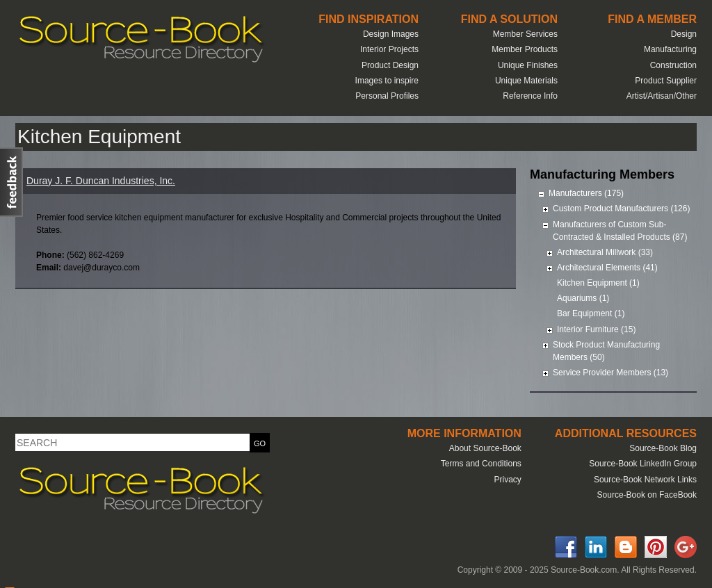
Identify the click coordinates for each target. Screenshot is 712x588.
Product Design (390, 65)
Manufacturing (670, 49)
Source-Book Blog (663, 448)
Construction (673, 65)
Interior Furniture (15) (596, 329)
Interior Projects (389, 49)
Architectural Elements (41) (607, 268)
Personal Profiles (387, 96)
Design (684, 34)
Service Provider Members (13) (610, 373)
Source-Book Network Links (645, 480)
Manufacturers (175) (586, 193)
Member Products (525, 49)
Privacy (507, 480)
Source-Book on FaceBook (647, 495)
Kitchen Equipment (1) (598, 283)
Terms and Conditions (481, 464)
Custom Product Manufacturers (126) (621, 209)
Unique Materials (526, 81)
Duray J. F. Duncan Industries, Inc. (101, 181)
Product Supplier (666, 81)
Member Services (525, 34)
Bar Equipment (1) (591, 313)
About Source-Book (485, 448)
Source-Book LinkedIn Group (643, 464)
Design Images (391, 34)
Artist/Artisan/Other (662, 96)
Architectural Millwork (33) (605, 252)
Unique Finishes (528, 65)
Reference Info (530, 96)
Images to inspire (387, 81)
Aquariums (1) (583, 298)
